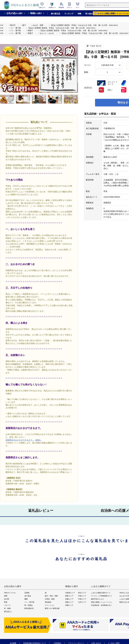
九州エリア (82, 602)
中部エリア (82, 596)
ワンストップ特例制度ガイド (102, 596)
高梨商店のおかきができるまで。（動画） (24, 440)
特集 (80, 14)
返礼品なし (8, 612)
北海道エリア (70, 593)
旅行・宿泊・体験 (51, 596)
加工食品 (28, 596)
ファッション (50, 605)
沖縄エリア (69, 605)
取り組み (89, 14)
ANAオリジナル (10, 593)
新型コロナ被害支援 (52, 608)
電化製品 (48, 602)
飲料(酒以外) (29, 608)
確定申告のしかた (97, 599)
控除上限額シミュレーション (102, 602)
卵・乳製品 (29, 605)
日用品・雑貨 (50, 599)
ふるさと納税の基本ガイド (101, 593)
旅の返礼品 (55, 14)
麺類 (26, 599)
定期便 (27, 593)
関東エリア (69, 596)
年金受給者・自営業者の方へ (102, 605)
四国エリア (69, 602)
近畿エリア (69, 599)
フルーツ (7, 605)
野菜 (6, 602)
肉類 (6, 596)
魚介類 (7, 599)
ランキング (69, 14)
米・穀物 (7, 608)
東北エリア (82, 593)
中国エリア (82, 599)
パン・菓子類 (29, 602)
